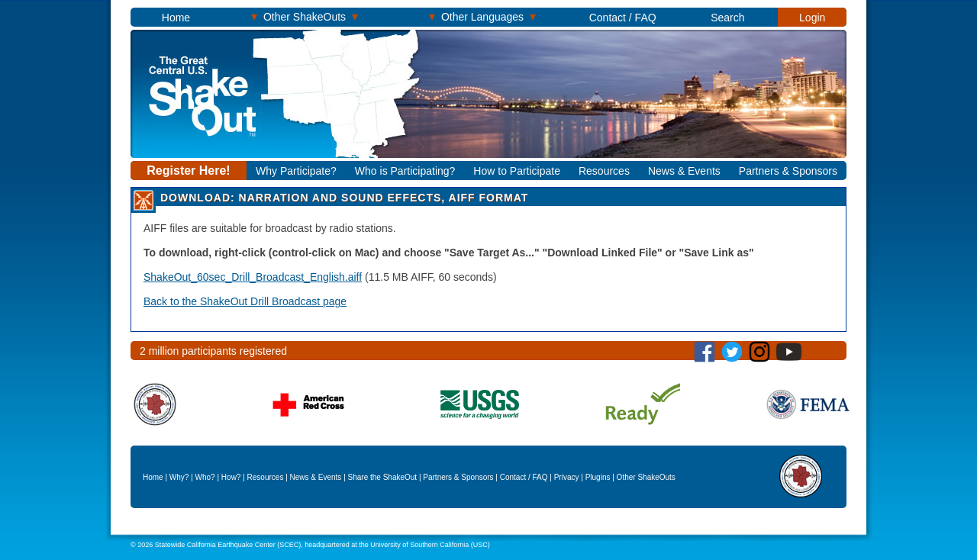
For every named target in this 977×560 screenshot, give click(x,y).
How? (231, 477)
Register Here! (188, 171)
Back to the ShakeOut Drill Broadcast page (245, 301)
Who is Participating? (405, 171)
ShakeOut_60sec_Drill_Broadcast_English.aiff (253, 277)
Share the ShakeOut (383, 477)
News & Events (684, 171)
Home (176, 18)
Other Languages (482, 16)
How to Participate (517, 171)
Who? (205, 477)
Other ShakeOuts (305, 16)
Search (727, 18)
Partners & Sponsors (788, 171)
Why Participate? (296, 171)
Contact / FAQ (623, 18)
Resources (604, 171)
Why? (179, 477)
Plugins (598, 477)
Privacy (567, 477)
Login (812, 18)
